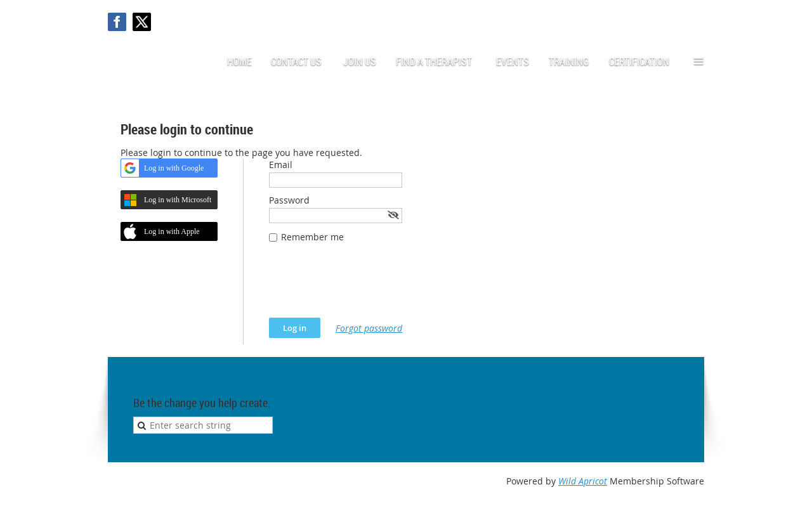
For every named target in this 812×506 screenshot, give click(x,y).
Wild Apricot (583, 481)
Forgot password (369, 328)
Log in (691, 19)
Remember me (312, 237)
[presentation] (365, 287)
